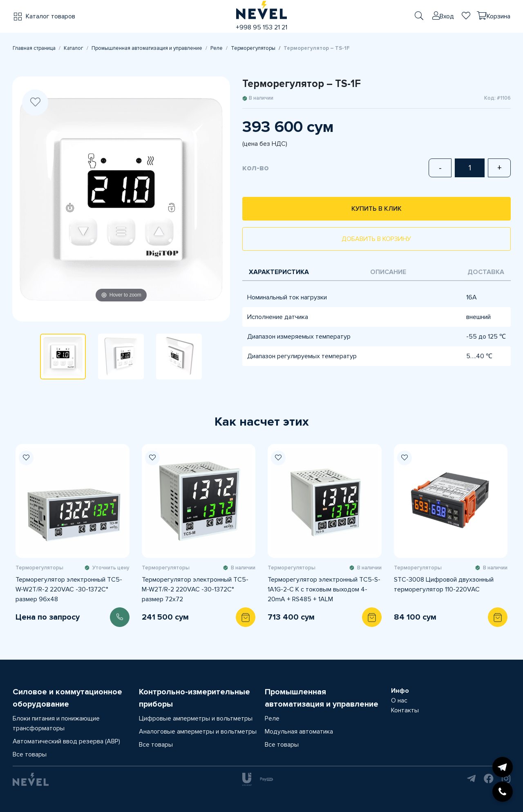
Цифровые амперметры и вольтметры (196, 718)
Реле (217, 48)
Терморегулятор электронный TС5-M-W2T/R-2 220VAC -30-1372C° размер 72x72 (195, 589)
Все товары (30, 754)
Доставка (486, 272)
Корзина (498, 16)
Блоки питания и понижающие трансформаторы (56, 723)
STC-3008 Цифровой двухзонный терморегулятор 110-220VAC (444, 584)
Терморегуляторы (253, 48)
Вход (447, 16)
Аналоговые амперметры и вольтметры (198, 732)
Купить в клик (377, 209)
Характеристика (279, 272)
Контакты (405, 710)
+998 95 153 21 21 (261, 27)
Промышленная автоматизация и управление (147, 48)
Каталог (74, 48)
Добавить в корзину (376, 239)
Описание (388, 272)
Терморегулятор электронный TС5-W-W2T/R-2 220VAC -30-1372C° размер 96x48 (69, 589)
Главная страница (34, 48)
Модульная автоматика (299, 732)
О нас (399, 700)
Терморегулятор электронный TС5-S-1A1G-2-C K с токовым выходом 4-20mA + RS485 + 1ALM (324, 589)
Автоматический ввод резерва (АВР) (66, 741)
